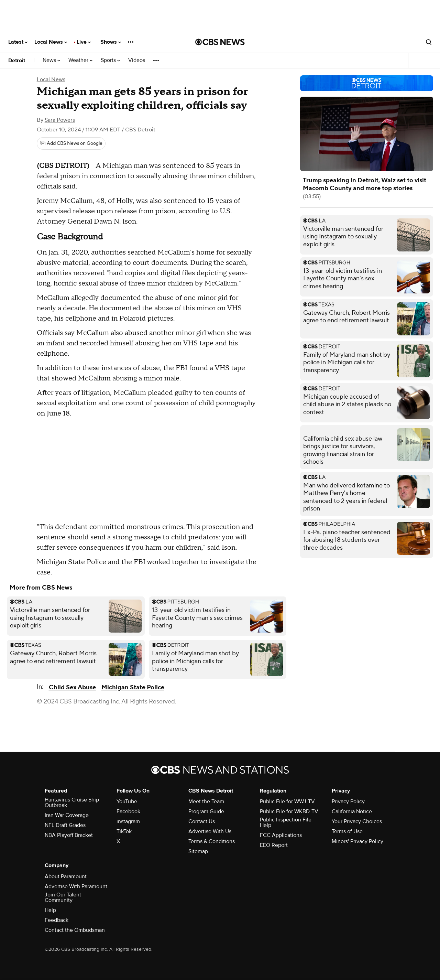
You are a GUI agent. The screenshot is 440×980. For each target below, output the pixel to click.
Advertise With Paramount (76, 886)
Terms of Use (347, 831)
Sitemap (198, 851)
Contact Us (202, 821)
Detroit (17, 61)
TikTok (124, 831)
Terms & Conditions (212, 841)
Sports (110, 60)
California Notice (352, 811)
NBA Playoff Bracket (69, 835)
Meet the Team (206, 801)
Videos (137, 60)
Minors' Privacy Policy (357, 841)
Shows (111, 42)
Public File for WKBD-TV (289, 811)
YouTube (127, 801)
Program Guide (206, 811)
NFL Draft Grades (65, 825)
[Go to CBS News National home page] (220, 42)
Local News (51, 42)
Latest (18, 42)
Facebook (128, 811)
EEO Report (274, 845)
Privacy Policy (348, 801)
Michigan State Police (133, 687)
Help (50, 910)
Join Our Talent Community (63, 897)
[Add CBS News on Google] (71, 143)
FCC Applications (281, 835)
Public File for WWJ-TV (287, 801)
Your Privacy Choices (357, 821)
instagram (128, 821)
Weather (80, 60)
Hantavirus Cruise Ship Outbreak (72, 803)
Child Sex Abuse (72, 687)
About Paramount (66, 876)
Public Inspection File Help (286, 822)
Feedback (57, 920)
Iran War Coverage (67, 815)
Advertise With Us (210, 831)
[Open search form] (429, 42)
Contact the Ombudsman (75, 930)
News (51, 60)
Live (84, 42)
